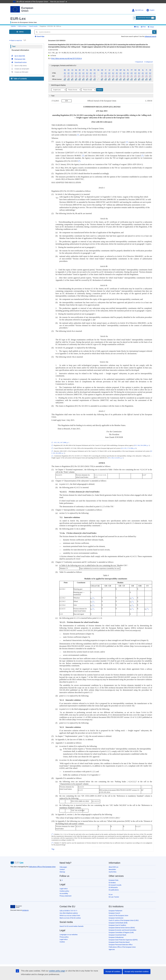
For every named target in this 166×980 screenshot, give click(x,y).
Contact (62, 869)
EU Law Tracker (114, 897)
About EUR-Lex (113, 867)
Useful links (113, 872)
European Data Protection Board (119, 942)
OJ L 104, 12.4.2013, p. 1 (116, 458)
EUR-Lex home (22, 26)
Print (143, 27)
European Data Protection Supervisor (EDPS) (123, 940)
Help (136, 27)
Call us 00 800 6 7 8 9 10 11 (68, 911)
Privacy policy (64, 937)
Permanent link (18, 59)
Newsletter (112, 869)
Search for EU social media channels (72, 926)
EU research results (115, 885)
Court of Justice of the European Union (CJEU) (124, 920)
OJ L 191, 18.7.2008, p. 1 (62, 442)
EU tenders (112, 883)
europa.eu (25, 910)
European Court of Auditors (117, 925)
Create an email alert (20, 69)
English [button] (150, 10)
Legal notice (64, 889)
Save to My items (19, 65)
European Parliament (115, 911)
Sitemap (62, 872)
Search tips (40, 36)
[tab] (101, 65)
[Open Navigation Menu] (20, 32)
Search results (33, 26)
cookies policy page (57, 971)
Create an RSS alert (20, 72)
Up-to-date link (18, 56)
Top (53, 849)
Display (100, 90)
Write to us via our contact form (70, 916)
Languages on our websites (69, 935)
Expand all (139, 62)
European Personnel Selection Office (121, 945)
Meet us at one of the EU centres (70, 918)
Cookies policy (64, 891)
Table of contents (19, 79)
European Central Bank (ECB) (118, 923)
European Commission (116, 918)
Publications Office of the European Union (42, 867)
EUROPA (13, 26)
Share (151, 27)
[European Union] (16, 907)
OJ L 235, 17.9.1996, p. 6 (128, 448)
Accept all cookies (113, 972)
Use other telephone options (69, 913)
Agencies (112, 949)
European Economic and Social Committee (122, 930)
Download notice (19, 62)
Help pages (63, 867)
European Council (114, 913)
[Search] (154, 32)
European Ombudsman (116, 937)
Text (14, 46)
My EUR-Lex (138, 10)
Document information (20, 50)
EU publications (114, 890)
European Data (113, 880)
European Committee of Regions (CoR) (121, 932)
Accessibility (64, 893)
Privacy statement (65, 896)
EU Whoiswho (113, 887)
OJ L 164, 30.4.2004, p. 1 (142, 445)
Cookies (62, 942)
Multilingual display (57, 85)
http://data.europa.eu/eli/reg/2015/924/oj (66, 58)
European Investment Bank (117, 935)
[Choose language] (59, 90)
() (78, 135)
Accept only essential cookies (137, 972)
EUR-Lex (18, 19)
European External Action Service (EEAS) (122, 928)
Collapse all (148, 62)
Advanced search (150, 36)
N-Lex (111, 894)
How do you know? (59, 2)
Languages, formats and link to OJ (62, 65)
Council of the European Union (118, 916)
